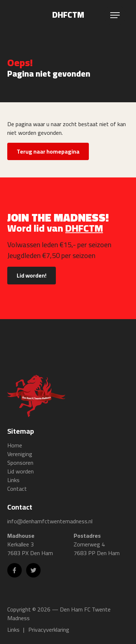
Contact (17, 489)
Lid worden (20, 471)
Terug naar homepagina (48, 151)
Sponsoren (20, 463)
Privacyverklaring (49, 630)
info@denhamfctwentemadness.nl (50, 521)
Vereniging (20, 454)
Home (15, 445)
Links (13, 480)
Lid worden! (32, 275)
